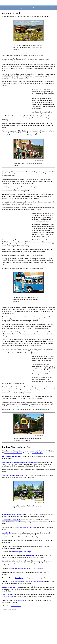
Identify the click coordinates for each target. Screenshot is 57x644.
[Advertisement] (16, 101)
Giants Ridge (30, 555)
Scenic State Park (8, 595)
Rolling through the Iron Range (21, 552)
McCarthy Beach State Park (11, 587)
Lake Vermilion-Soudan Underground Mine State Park (20, 462)
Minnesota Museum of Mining (12, 514)
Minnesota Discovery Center (12, 520)
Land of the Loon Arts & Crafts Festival (32, 451)
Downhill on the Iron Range (20, 569)
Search (50, 8)
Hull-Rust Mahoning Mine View (12, 475)
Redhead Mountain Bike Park (26, 527)
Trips (21, 8)
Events (36, 8)
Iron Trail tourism (16, 606)
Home (7, 8)
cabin (11, 597)
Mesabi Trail (6, 533)
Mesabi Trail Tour (37, 453)
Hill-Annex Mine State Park (11, 457)
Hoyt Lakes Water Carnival (14, 453)
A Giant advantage (37, 569)
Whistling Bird (21, 600)
